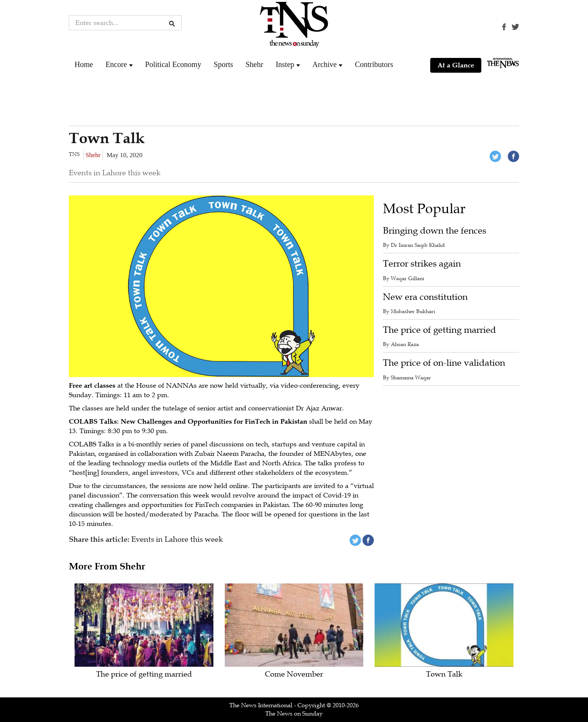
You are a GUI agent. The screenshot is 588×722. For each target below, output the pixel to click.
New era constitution (425, 297)
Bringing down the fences (435, 231)
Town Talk (444, 674)
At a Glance (456, 65)
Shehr (254, 64)
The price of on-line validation (444, 363)
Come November (294, 674)
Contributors (374, 64)
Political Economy (173, 64)
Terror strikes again (422, 264)
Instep (285, 64)
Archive (325, 64)
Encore (116, 64)
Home (84, 64)
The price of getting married (439, 330)
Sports (223, 64)
